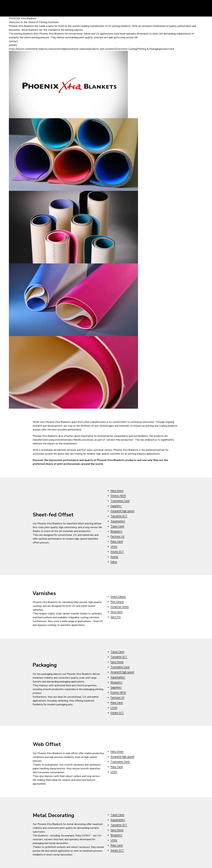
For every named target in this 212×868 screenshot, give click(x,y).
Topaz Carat (117, 526)
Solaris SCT (117, 552)
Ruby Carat (117, 541)
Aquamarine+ (118, 521)
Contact (13, 41)
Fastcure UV (118, 536)
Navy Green (117, 491)
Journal (114, 557)
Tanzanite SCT (119, 516)
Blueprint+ (116, 531)
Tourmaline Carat (120, 501)
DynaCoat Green (120, 607)
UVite (114, 547)
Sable (114, 562)
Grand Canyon (118, 597)
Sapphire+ (116, 506)
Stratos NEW (118, 496)
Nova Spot (117, 612)
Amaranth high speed (122, 511)
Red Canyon (117, 602)
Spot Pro (116, 617)
